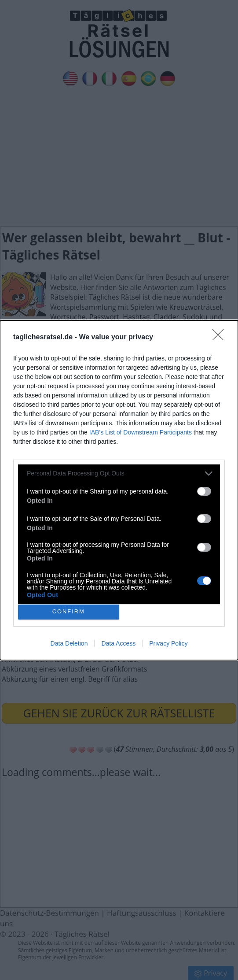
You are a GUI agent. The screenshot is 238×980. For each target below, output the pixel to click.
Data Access (118, 643)
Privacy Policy (168, 643)
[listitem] (119, 473)
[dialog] (119, 490)
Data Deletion (69, 643)
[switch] (204, 491)
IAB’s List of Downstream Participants (141, 432)
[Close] (221, 338)
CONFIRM (68, 612)
